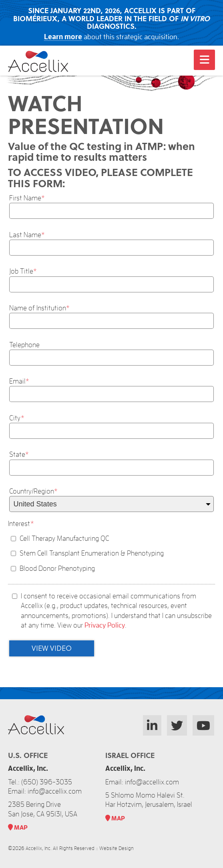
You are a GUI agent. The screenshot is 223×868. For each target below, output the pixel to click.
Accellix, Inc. (39, 848)
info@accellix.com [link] (55, 791)
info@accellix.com (152, 782)
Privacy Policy (105, 625)
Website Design (117, 848)
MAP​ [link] (18, 828)
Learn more (63, 37)
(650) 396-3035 (47, 782)
